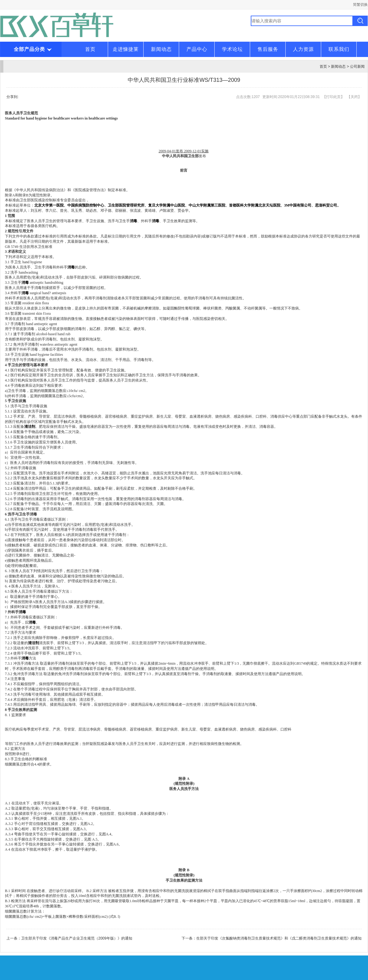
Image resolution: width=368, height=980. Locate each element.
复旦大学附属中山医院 (167, 205)
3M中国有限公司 (298, 205)
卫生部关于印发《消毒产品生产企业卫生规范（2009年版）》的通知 (77, 938)
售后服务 (268, 49)
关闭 (354, 97)
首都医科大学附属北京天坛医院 (255, 205)
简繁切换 (360, 5)
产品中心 (197, 49)
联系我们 (339, 49)
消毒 (22, 612)
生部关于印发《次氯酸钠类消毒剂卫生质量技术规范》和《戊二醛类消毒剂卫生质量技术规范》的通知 (279, 938)
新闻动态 (161, 49)
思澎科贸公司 (326, 205)
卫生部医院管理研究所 (126, 205)
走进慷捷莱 (126, 49)
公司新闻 (357, 66)
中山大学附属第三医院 (207, 205)
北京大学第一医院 (49, 205)
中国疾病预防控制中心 (86, 205)
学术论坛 (232, 49)
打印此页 (333, 97)
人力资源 (303, 49)
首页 (90, 49)
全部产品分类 (32, 49)
